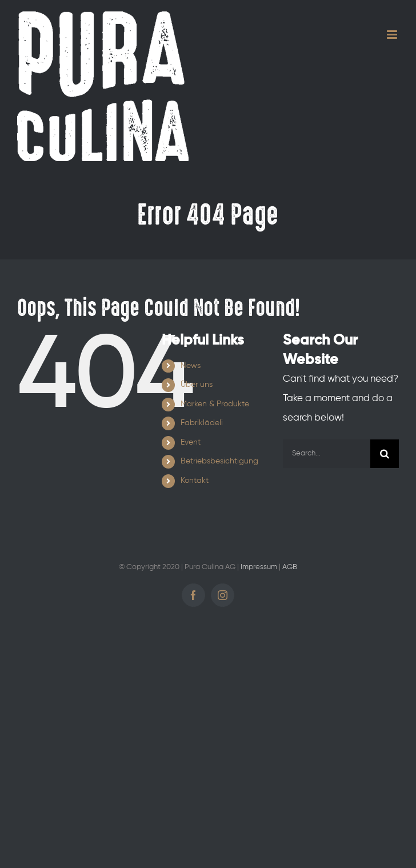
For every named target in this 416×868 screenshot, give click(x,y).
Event (191, 442)
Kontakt (195, 481)
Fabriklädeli (202, 423)
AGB (290, 567)
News (191, 366)
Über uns (197, 385)
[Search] (385, 454)
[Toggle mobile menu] (393, 35)
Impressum (259, 567)
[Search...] (327, 454)
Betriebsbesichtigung (219, 461)
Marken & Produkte (215, 404)
